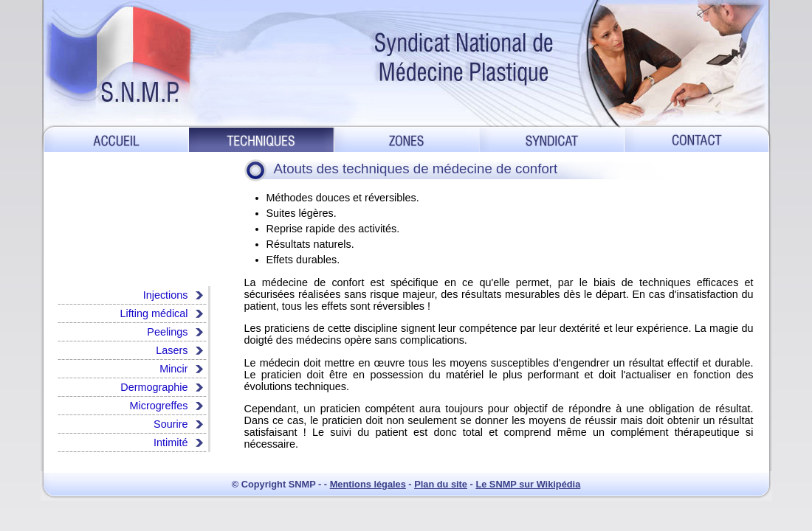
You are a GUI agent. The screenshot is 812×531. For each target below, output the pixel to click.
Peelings (167, 332)
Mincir (173, 369)
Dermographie (154, 387)
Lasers (172, 350)
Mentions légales (368, 484)
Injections (166, 295)
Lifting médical (154, 313)
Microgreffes (159, 406)
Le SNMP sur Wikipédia (528, 484)
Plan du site (441, 484)
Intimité (171, 442)
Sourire (171, 424)
